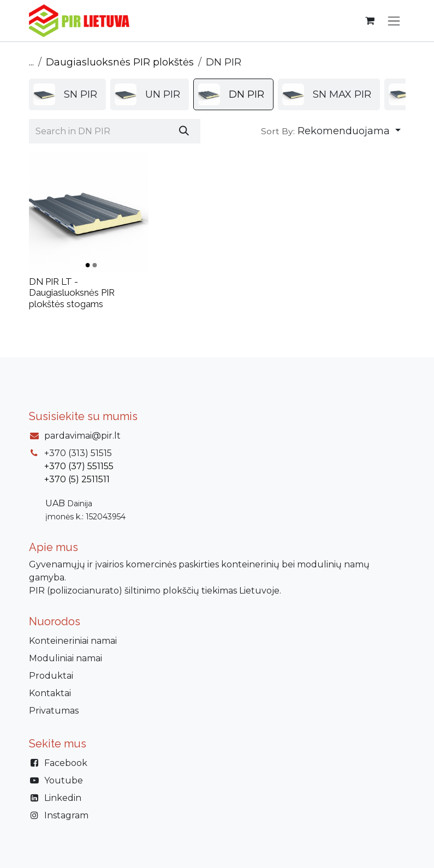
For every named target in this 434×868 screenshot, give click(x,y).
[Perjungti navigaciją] (394, 21)
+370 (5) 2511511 (77, 479)
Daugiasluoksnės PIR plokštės (120, 62)
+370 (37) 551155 (79, 466)
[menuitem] (67, 94)
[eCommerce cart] (370, 21)
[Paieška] (184, 131)
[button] (331, 131)
